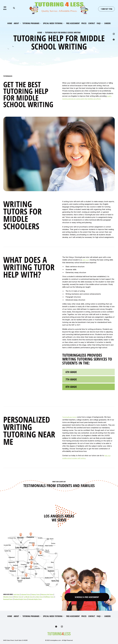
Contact (92, 23)
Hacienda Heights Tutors (36, 599)
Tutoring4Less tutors (70, 417)
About (16, 23)
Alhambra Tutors (8, 596)
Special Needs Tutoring (53, 23)
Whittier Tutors (19, 596)
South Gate (17, 594)
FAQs (99, 23)
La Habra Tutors (40, 596)
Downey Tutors (37, 594)
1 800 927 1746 (106, 9)
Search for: (14, 8)
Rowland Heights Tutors (21, 599)
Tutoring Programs (31, 23)
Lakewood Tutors (26, 594)
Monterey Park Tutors (49, 594)
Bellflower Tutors (51, 596)
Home (10, 23)
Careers (107, 23)
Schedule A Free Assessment (87, 596)
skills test (86, 260)
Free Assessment (73, 23)
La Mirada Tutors (30, 596)
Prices (84, 23)
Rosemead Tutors (8, 599)
